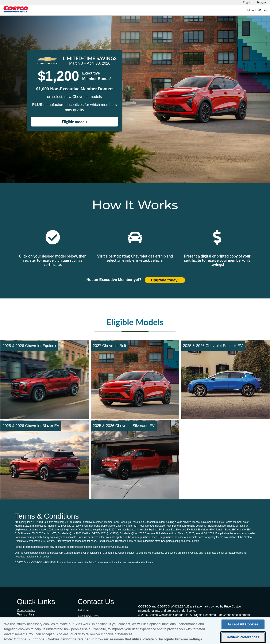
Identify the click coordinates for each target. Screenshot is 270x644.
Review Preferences (243, 638)
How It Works (257, 10)
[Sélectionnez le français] (262, 3)
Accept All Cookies (243, 625)
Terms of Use (26, 614)
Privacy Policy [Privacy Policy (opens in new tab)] (26, 610)
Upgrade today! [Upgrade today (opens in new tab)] (165, 280)
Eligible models (74, 122)
